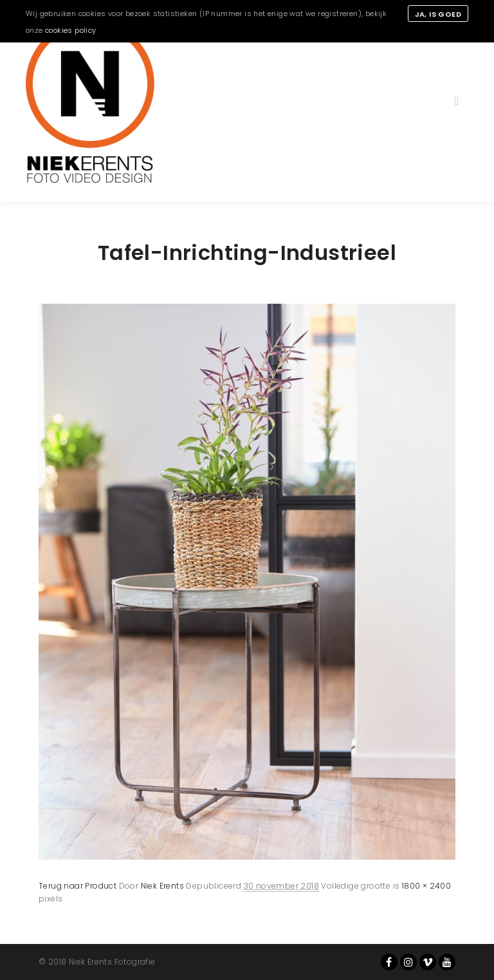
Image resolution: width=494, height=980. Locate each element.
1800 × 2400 (426, 886)
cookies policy (71, 30)
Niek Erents (162, 886)
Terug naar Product (78, 886)
